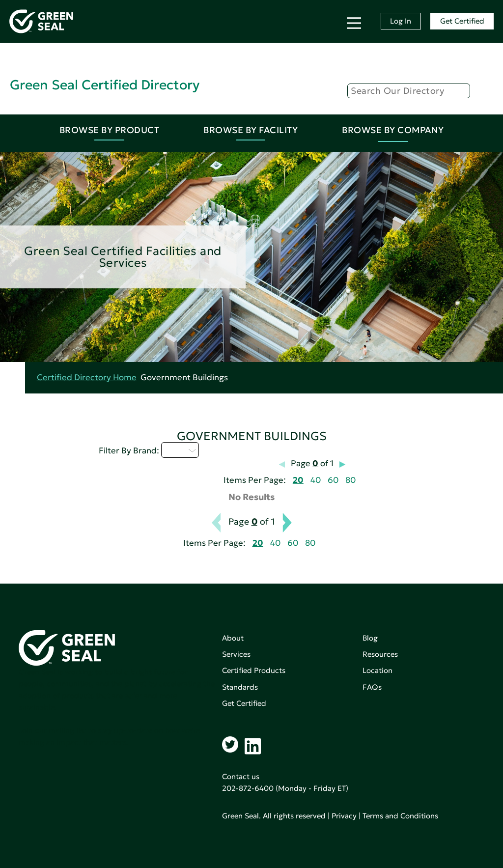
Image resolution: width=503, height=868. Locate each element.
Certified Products (254, 670)
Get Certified (462, 21)
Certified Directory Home (87, 378)
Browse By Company (393, 130)
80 (350, 480)
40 (316, 480)
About (233, 638)
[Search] (409, 91)
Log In (401, 21)
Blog (370, 638)
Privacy (344, 816)
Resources (380, 654)
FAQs (372, 687)
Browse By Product (110, 130)
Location (377, 670)
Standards (240, 687)
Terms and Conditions (400, 816)
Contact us (241, 776)
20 (298, 480)
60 (333, 480)
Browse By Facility (251, 130)
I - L (180, 450)
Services (236, 654)
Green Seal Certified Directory (105, 85)
